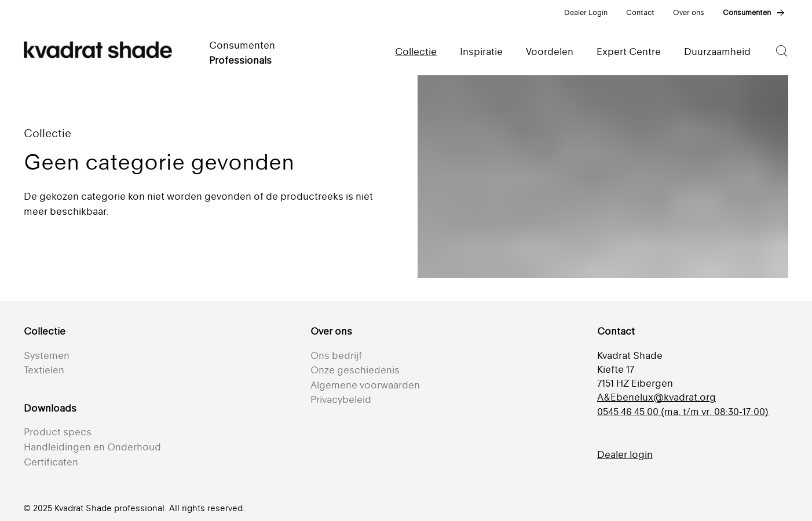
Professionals (240, 60)
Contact (640, 12)
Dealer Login (586, 12)
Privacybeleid (341, 399)
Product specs (58, 432)
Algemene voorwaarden (365, 385)
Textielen (44, 370)
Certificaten (51, 462)
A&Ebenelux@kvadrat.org (656, 397)
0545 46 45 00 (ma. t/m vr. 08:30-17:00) (683, 412)
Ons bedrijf (336, 355)
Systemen (47, 355)
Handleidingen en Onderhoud (92, 447)
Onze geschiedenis (355, 370)
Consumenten (747, 12)
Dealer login (625, 454)
